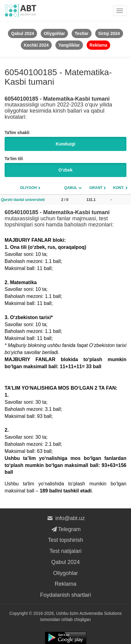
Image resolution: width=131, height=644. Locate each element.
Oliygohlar (65, 573)
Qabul (71, 188)
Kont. (119, 188)
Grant (96, 188)
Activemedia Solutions (101, 613)
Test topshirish (65, 540)
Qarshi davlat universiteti (23, 200)
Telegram (65, 529)
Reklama (65, 584)
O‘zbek (65, 170)
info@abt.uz (66, 518)
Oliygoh (28, 188)
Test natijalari (65, 551)
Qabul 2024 (65, 562)
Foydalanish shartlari (65, 595)
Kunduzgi (65, 144)
